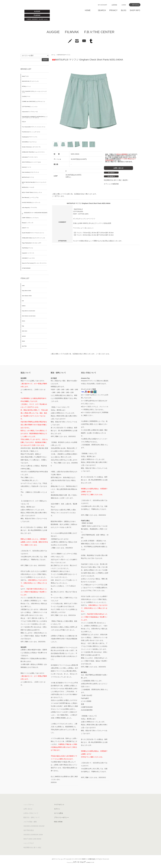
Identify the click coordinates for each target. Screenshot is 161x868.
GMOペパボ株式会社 (89, 859)
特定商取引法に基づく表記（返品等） (116, 180)
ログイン (57, 809)
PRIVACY (113, 10)
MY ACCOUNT (102, 5)
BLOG (124, 10)
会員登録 (114, 5)
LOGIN (124, 5)
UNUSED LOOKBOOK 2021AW (34, 826)
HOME (88, 10)
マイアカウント (59, 805)
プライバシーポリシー (61, 817)
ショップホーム (29, 805)
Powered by (80, 862)
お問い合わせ (28, 809)
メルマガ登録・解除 (30, 822)
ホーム (53, 55)
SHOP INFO (135, 10)
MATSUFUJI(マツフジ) (64, 55)
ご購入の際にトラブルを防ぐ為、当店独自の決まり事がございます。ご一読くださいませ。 (80, 354)
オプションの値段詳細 (111, 184)
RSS (56, 822)
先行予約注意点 (29, 830)
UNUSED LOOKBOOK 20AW (33, 835)
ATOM (60, 822)
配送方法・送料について (32, 817)
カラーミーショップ (58, 859)
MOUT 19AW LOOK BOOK (32, 839)
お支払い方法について (31, 813)
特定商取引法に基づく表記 (32, 847)
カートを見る (59, 813)
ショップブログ (29, 843)
